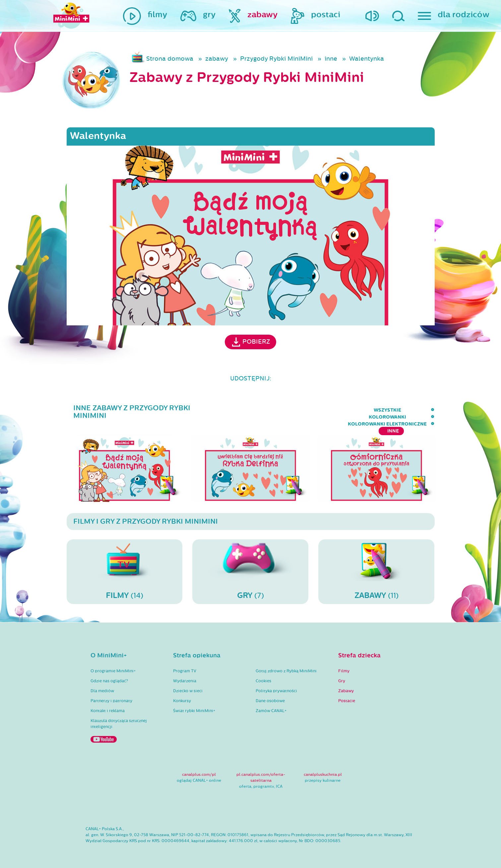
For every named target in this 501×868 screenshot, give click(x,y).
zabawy (217, 59)
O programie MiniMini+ (113, 666)
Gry (342, 676)
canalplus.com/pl (199, 770)
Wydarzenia (185, 676)
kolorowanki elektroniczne (358, 410)
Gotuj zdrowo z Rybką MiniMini (286, 666)
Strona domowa (170, 59)
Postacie (347, 696)
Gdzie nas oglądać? (109, 676)
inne (331, 59)
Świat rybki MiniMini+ (194, 706)
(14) (125, 567)
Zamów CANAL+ (271, 706)
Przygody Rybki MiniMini (276, 59)
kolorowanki (289, 410)
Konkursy (182, 696)
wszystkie (245, 410)
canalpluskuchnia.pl (323, 770)
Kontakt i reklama (108, 706)
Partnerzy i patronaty (111, 696)
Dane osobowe (270, 696)
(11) (376, 567)
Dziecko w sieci (188, 686)
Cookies (263, 676)
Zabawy (346, 686)
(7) (250, 567)
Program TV (185, 666)
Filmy (344, 666)
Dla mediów (102, 686)
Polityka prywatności (276, 686)
